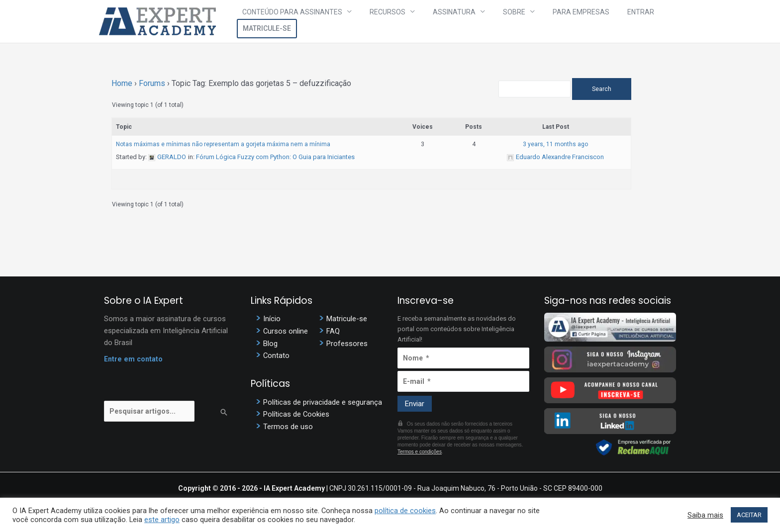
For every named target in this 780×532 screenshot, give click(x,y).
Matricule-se (651, 21)
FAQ (333, 332)
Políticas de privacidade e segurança (323, 403)
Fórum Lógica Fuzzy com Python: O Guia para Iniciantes (275, 157)
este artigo (162, 520)
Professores (347, 344)
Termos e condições (420, 452)
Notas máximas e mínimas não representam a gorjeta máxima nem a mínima (223, 144)
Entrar (600, 21)
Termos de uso (288, 428)
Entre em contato (134, 359)
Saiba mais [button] (705, 515)
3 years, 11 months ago (571, 144)
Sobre (493, 21)
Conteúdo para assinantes (301, 21)
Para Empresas (550, 21)
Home (122, 83)
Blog (270, 344)
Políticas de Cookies (296, 416)
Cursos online (286, 332)
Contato (277, 356)
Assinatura (443, 21)
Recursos (387, 21)
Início (272, 319)
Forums (152, 83)
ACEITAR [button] (749, 515)
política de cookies (405, 511)
